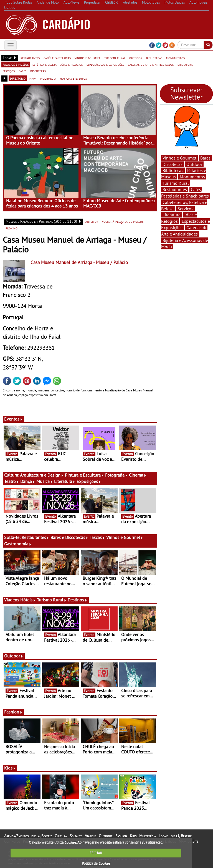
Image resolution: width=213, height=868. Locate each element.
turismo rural (115, 58)
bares (22, 71)
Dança (28, 481)
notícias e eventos (73, 78)
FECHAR (96, 853)
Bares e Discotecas (69, 537)
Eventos (13, 419)
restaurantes (30, 58)
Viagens (90, 836)
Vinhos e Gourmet (125, 537)
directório (18, 78)
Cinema (138, 475)
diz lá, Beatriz (42, 836)
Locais (163, 836)
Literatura (65, 481)
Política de (96, 863)
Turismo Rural (52, 600)
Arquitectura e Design (42, 475)
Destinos (78, 600)
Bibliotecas (173, 170)
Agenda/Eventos (16, 836)
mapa (33, 78)
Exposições (89, 481)
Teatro (12, 481)
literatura (185, 64)
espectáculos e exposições (105, 64)
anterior (92, 221)
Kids (10, 768)
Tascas (97, 537)
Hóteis (28, 600)
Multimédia (148, 836)
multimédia (48, 78)
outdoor (136, 58)
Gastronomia (18, 544)
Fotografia (116, 475)
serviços (9, 71)
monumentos (175, 58)
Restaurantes (35, 537)
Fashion (13, 712)
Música (45, 481)
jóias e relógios (72, 64)
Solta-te (76, 836)
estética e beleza (45, 64)
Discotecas (173, 164)
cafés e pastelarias (57, 58)
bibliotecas (154, 58)
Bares (205, 158)
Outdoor (14, 656)
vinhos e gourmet (88, 58)
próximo (12, 228)
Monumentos (192, 177)
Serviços (185, 209)
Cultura (61, 836)
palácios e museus (16, 64)
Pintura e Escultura (84, 475)
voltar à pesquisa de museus (123, 221)
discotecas (38, 71)
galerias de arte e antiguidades (151, 64)
